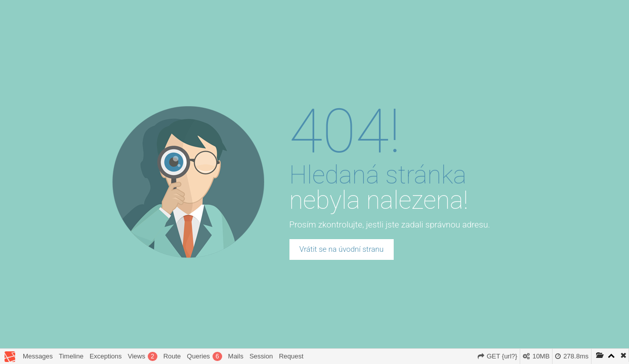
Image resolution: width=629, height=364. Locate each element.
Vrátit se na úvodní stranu (342, 249)
